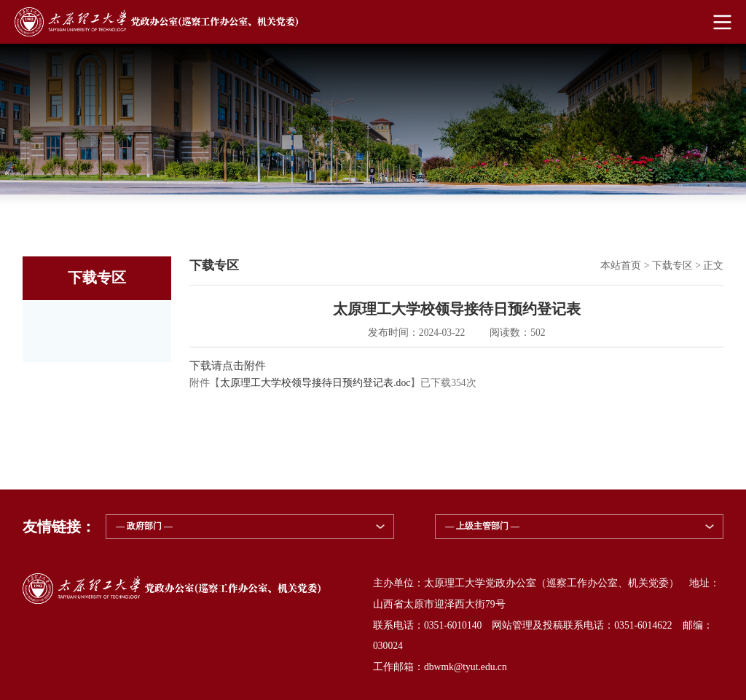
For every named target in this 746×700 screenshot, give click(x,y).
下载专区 (672, 266)
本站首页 (621, 266)
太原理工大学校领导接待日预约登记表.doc (315, 383)
